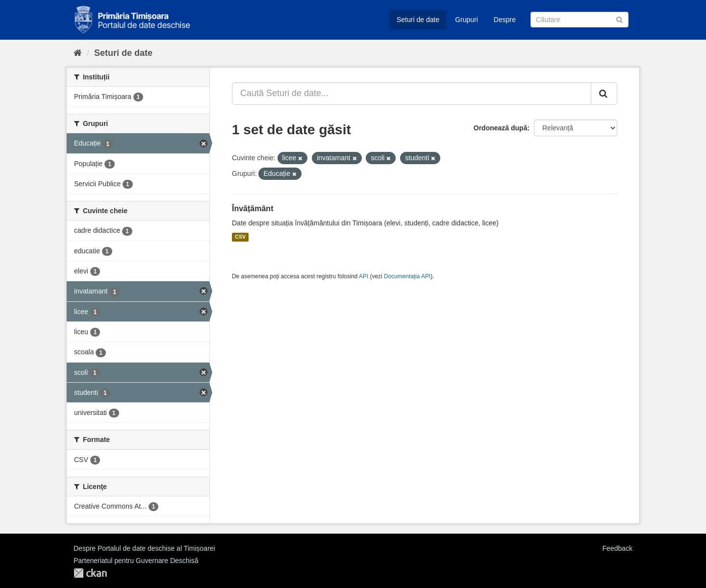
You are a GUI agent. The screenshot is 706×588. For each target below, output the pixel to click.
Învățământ (252, 208)
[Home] (78, 53)
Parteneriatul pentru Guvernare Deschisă (136, 561)
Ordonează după (501, 128)
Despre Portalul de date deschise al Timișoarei (144, 548)
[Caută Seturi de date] (580, 20)
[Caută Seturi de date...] (412, 94)
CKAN (90, 573)
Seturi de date (418, 20)
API (364, 276)
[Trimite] (619, 19)
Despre (505, 20)
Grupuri (466, 20)
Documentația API (407, 276)
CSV (240, 237)
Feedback (618, 548)
